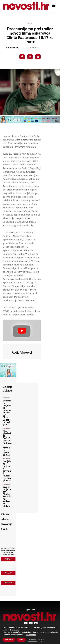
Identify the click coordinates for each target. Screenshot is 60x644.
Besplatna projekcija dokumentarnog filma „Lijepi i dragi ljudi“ (7, 413)
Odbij (21, 640)
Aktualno (7, 398)
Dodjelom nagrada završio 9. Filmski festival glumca (7, 471)
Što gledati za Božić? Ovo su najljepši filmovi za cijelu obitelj (7, 443)
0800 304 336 (8, 555)
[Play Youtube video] (22, 331)
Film (30, 23)
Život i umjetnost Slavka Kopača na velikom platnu (7, 496)
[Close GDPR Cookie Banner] (41, 640)
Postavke (33, 640)
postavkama (31, 635)
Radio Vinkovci (13, 47)
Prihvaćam (9, 640)
